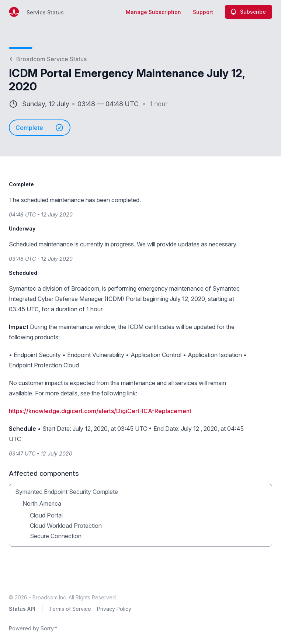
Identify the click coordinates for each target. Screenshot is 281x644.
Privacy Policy (114, 609)
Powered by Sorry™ (33, 628)
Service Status (45, 12)
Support (203, 12)
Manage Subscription (153, 12)
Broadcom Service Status (48, 59)
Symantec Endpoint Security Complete (67, 492)
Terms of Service (70, 609)
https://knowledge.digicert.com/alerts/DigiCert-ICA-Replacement (100, 411)
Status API (22, 609)
